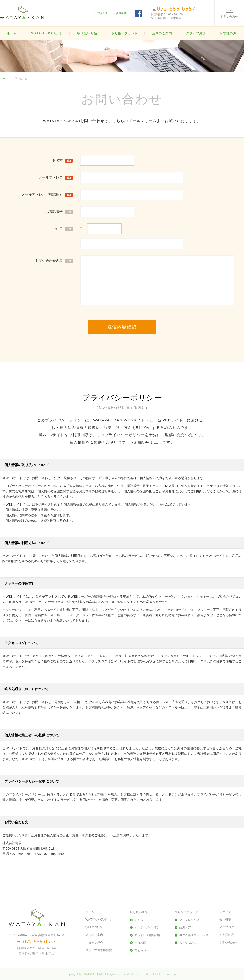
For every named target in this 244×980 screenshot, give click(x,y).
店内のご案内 (162, 33)
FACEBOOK (139, 13)
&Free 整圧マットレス (194, 935)
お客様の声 (228, 33)
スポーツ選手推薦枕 (99, 950)
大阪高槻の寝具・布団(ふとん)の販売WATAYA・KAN (22, 12)
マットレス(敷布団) (147, 935)
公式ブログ (227, 927)
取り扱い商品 (139, 912)
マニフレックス (189, 920)
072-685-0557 (176, 9)
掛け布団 (140, 943)
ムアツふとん (188, 943)
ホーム (12, 33)
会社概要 (121, 13)
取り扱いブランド (186, 912)
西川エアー (186, 927)
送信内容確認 (122, 327)
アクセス (102, 13)
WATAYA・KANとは (46, 33)
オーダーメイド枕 (146, 927)
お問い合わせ (228, 943)
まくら (139, 920)
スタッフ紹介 (196, 33)
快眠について (94, 927)
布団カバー (142, 950)
